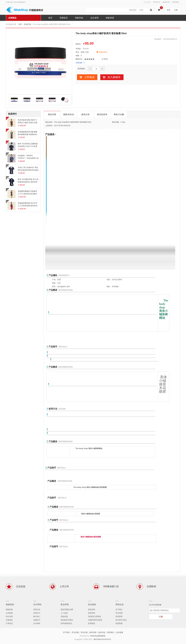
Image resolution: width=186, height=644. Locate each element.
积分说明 (9, 616)
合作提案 (120, 632)
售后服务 (92, 604)
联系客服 (119, 623)
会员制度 (9, 613)
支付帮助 (37, 604)
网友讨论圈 (119, 114)
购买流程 (93, 632)
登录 (169, 10)
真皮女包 (133, 10)
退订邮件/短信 (121, 620)
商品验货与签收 (67, 620)
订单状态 (9, 623)
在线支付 (37, 613)
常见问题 (119, 613)
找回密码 (119, 616)
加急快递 (64, 616)
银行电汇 (37, 616)
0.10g (123, 122)
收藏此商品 (102, 52)
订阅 (161, 617)
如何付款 (102, 632)
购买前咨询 (102, 114)
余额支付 (37, 620)
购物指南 (10, 604)
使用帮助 (176, 2)
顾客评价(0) (69, 114)
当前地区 (79, 63)
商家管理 (166, 2)
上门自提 (64, 613)
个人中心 (147, 2)
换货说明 (92, 610)
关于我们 (119, 610)
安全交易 (84, 632)
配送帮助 (65, 604)
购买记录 (85, 114)
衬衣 (141, 10)
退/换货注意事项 (94, 616)
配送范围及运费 (67, 610)
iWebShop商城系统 (98, 636)
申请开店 (157, 2)
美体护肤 (27, 24)
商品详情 (52, 114)
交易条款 (9, 620)
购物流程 (9, 610)
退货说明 (92, 613)
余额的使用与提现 (95, 620)
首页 (20, 24)
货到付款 (37, 610)
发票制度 (92, 623)
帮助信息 (120, 604)
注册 (176, 10)
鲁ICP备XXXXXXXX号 (102, 639)
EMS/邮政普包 (66, 623)
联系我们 (111, 632)
